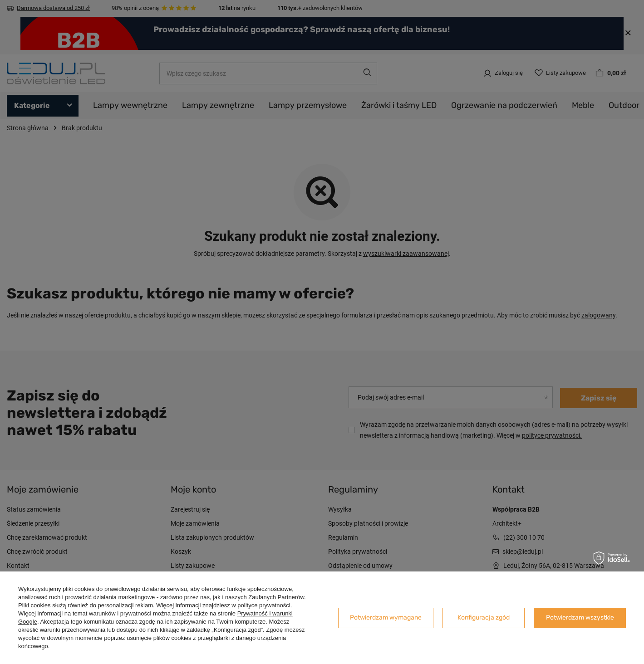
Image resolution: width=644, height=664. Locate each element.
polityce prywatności (264, 605)
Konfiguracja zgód (484, 618)
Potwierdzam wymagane (386, 618)
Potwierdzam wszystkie (580, 618)
